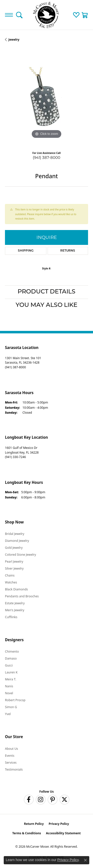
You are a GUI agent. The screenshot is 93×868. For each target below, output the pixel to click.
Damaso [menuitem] (11, 658)
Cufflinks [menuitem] (11, 617)
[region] (46, 98)
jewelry (14, 40)
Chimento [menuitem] (12, 651)
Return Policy (34, 824)
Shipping (26, 251)
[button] (19, 15)
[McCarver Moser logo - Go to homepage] (47, 15)
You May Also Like (46, 305)
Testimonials (14, 769)
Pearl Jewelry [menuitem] (14, 562)
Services (11, 763)
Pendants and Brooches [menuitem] (22, 596)
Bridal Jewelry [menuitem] (15, 534)
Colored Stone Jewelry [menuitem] (20, 555)
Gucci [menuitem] (9, 665)
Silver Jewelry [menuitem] (14, 568)
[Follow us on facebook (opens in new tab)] (29, 800)
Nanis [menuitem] (9, 686)
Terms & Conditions (27, 833)
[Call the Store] (15, 367)
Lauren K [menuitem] (11, 672)
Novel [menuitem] (9, 693)
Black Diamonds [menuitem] (16, 589)
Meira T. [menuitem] (11, 679)
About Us (12, 749)
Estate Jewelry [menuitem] (15, 603)
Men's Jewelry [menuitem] (15, 610)
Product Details (46, 292)
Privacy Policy (59, 824)
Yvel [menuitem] (8, 714)
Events (10, 756)
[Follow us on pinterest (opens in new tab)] (53, 800)
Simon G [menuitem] (11, 707)
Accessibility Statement (63, 833)
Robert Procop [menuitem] (15, 700)
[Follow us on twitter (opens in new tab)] (64, 800)
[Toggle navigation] (9, 15)
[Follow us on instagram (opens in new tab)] (41, 800)
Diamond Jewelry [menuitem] (17, 541)
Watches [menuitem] (11, 582)
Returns (68, 251)
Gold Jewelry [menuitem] (14, 548)
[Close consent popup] (85, 860)
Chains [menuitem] (10, 575)
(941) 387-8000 (46, 158)
